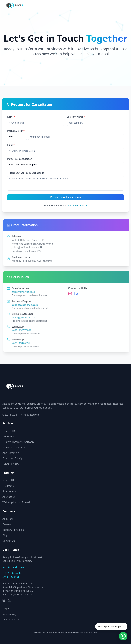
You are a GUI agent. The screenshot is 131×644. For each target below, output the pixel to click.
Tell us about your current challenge (26, 173)
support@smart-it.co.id (26, 305)
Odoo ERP (8, 436)
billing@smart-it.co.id (25, 318)
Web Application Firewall (16, 502)
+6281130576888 (23, 330)
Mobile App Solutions (15, 447)
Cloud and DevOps (13, 458)
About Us (8, 519)
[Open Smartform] (123, 636)
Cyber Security (11, 464)
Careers (7, 524)
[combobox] (17, 137)
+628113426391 (22, 343)
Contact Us (9, 541)
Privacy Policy (9, 615)
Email (11, 145)
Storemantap (10, 491)
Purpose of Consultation (20, 159)
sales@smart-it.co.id (77, 205)
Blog (5, 535)
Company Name (76, 117)
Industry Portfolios (13, 530)
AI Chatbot (9, 497)
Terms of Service (11, 620)
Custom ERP (9, 431)
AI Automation (11, 453)
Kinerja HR (8, 480)
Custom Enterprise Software (18, 442)
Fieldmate (8, 486)
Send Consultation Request (65, 197)
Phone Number (16, 131)
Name (11, 117)
